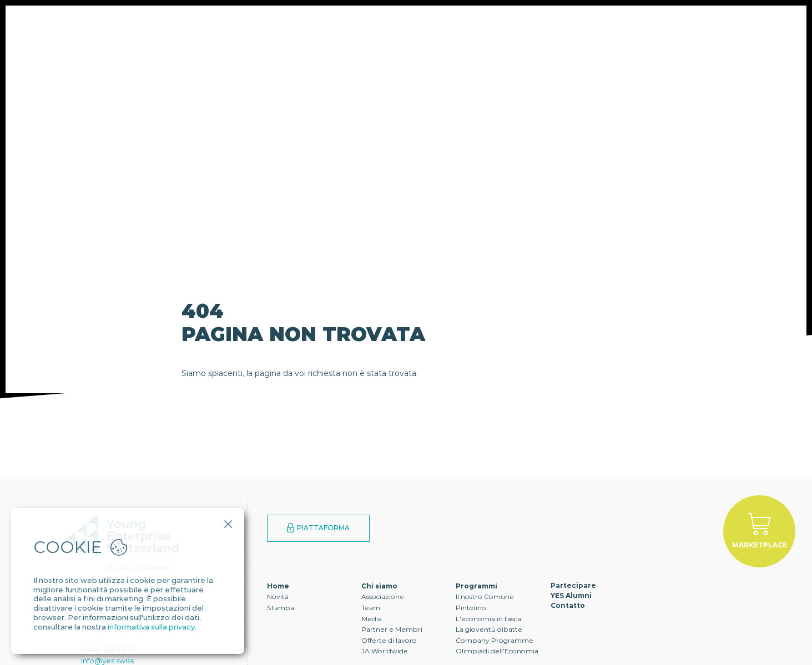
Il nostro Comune (485, 597)
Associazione (383, 597)
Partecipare (342, 42)
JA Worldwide (385, 651)
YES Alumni (425, 42)
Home (278, 586)
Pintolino (471, 608)
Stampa (281, 608)
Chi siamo (181, 42)
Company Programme (495, 640)
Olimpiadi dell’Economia (497, 651)
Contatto (503, 42)
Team (371, 608)
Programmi (258, 42)
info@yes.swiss (107, 661)
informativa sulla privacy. (152, 627)
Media (372, 619)
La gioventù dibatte (489, 629)
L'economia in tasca (488, 619)
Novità (278, 597)
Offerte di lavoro (389, 640)
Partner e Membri (392, 629)
